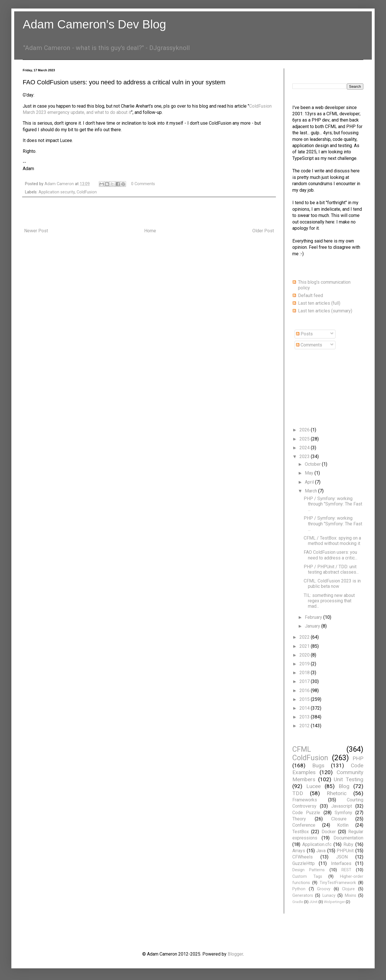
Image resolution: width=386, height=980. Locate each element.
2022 (305, 637)
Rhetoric (337, 793)
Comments (309, 345)
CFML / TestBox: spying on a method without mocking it (332, 541)
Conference (304, 825)
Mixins (351, 896)
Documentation (348, 838)
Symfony (343, 813)
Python (299, 889)
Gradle (298, 902)
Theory (299, 819)
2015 (305, 699)
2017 (305, 681)
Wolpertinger (334, 902)
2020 (305, 655)
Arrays (299, 851)
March (311, 491)
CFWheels (303, 857)
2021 (305, 646)
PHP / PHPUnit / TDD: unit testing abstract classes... (331, 569)
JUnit (313, 902)
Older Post (263, 231)
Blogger (235, 954)
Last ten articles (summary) (325, 311)
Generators (303, 896)
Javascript (342, 806)
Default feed (311, 295)
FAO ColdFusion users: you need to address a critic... (331, 555)
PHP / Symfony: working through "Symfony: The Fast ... (333, 504)
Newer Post (36, 231)
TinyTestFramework (338, 883)
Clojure (348, 889)
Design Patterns (309, 870)
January (313, 626)
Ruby (348, 844)
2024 (305, 448)
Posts (304, 334)
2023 (305, 456)
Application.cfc (317, 844)
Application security (57, 192)
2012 (305, 726)
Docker (329, 832)
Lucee (313, 786)
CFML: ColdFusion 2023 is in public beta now (332, 584)
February (314, 617)
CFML (302, 749)
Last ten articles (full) (319, 303)
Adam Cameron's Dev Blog (94, 24)
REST (346, 870)
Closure (339, 819)
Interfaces (341, 863)
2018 (305, 673)
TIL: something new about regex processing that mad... (329, 601)
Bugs (318, 765)
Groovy (324, 889)
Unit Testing (349, 779)
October (313, 464)
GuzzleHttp (304, 863)
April (310, 482)
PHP (358, 758)
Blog (344, 786)
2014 (305, 708)
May (310, 473)
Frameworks (305, 800)
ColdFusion (87, 192)
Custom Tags (307, 876)
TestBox (301, 832)
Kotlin (343, 825)
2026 (305, 430)
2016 (305, 690)
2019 (305, 664)
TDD (298, 793)
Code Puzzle (306, 813)
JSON (342, 857)
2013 (305, 717)
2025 (305, 439)
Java (321, 851)
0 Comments (143, 184)
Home (150, 231)
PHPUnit (345, 851)
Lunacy (329, 896)
